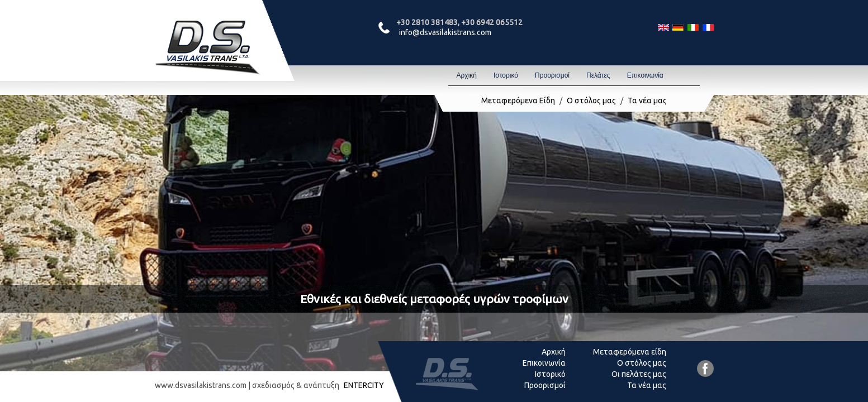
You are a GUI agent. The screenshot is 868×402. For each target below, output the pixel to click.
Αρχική (467, 75)
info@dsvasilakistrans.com (445, 32)
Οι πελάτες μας (639, 374)
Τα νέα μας (647, 100)
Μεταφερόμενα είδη (630, 352)
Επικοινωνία (645, 75)
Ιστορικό (506, 75)
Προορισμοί (552, 75)
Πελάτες (598, 75)
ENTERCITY (364, 385)
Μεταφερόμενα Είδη (518, 100)
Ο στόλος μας (591, 100)
